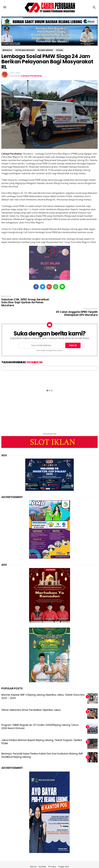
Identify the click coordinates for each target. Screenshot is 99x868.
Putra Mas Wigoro (25, 50)
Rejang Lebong (45, 50)
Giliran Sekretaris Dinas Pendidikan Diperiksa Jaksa (31, 700)
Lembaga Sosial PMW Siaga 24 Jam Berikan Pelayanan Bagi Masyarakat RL (47, 62)
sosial (60, 50)
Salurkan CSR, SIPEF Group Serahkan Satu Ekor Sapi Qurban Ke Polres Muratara (25, 303)
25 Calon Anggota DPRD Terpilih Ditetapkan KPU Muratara (77, 301)
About (33, 857)
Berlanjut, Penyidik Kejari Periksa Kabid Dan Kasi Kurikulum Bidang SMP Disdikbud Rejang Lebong (42, 746)
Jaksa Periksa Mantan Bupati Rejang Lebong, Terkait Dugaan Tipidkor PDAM (42, 732)
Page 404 (64, 857)
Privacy (52, 857)
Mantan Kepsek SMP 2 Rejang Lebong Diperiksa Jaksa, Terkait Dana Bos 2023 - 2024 (43, 687)
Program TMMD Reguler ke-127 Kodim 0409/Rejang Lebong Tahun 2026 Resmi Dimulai (40, 717)
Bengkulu (7, 50)
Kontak (42, 857)
